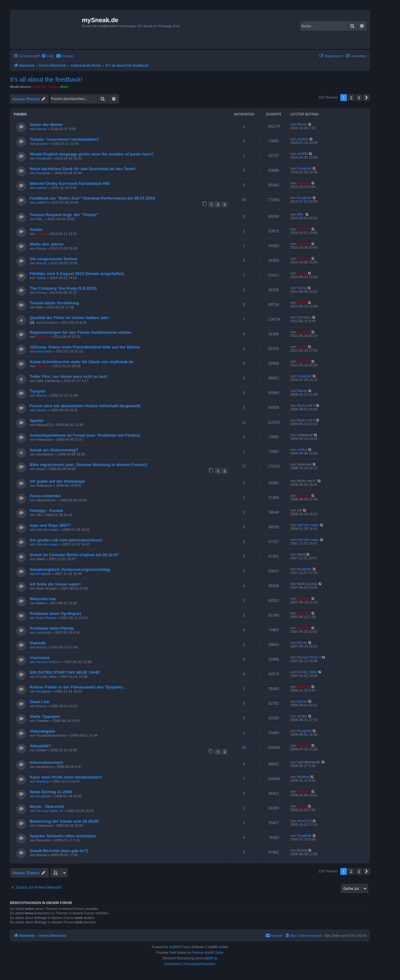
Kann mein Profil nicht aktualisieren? (66, 777)
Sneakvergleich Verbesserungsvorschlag (70, 569)
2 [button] (351, 98)
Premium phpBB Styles (208, 953)
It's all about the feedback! (46, 79)
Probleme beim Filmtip (52, 628)
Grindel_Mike (46, 677)
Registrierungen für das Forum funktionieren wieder (81, 332)
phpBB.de (211, 958)
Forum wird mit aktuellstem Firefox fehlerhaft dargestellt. (85, 406)
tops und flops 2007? (50, 525)
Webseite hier (43, 599)
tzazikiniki (44, 632)
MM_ (40, 219)
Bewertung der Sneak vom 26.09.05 (64, 821)
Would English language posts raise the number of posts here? (92, 154)
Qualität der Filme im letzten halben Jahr (69, 318)
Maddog (42, 781)
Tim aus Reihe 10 (50, 811)
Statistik (38, 643)
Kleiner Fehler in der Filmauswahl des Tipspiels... (78, 687)
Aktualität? (40, 746)
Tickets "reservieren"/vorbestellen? (64, 139)
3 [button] (359, 98)
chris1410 (304, 821)
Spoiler (37, 421)
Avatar (36, 229)
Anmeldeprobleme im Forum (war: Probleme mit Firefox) (85, 435)
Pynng (41, 292)
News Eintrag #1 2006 (51, 792)
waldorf (42, 188)
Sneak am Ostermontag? (54, 450)
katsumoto (44, 351)
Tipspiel (37, 391)
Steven (42, 410)
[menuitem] (47, 56)
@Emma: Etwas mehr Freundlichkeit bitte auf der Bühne (85, 347)
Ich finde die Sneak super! (55, 584)
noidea (302, 449)
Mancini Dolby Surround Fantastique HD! (70, 183)
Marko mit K (306, 405)
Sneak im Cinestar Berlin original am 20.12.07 (74, 555)
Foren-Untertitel (45, 496)
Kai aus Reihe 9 (48, 662)
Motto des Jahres (47, 244)
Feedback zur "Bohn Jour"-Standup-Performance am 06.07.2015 (92, 198)
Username (40, 658)
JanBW (302, 154)
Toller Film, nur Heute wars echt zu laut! (69, 376)
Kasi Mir (40, 87)
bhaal (40, 469)
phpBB (174, 947)
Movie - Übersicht (47, 807)
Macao (41, 129)
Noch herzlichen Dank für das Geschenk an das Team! (83, 169)
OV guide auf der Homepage (57, 481)
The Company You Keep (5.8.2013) (63, 288)
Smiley (302, 716)
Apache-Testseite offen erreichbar (63, 836)
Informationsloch (46, 762)
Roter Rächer (46, 618)
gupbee (42, 144)
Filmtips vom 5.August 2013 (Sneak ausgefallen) (77, 274)
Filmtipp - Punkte (46, 511)
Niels (64, 87)
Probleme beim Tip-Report (55, 614)
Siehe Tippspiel (45, 716)
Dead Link (40, 702)
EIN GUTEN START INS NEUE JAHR (65, 672)
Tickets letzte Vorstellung (54, 303)
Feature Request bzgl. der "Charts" (64, 215)
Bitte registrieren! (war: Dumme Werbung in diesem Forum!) (88, 465)
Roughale (44, 158)
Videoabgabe (42, 731)
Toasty (41, 278)
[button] (367, 98)
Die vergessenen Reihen (53, 259)
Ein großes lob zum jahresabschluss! (66, 540)
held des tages (47, 530)
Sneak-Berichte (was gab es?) (59, 851)
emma (53, 87)
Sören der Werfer (46, 125)
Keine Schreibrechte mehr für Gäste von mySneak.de (82, 362)
